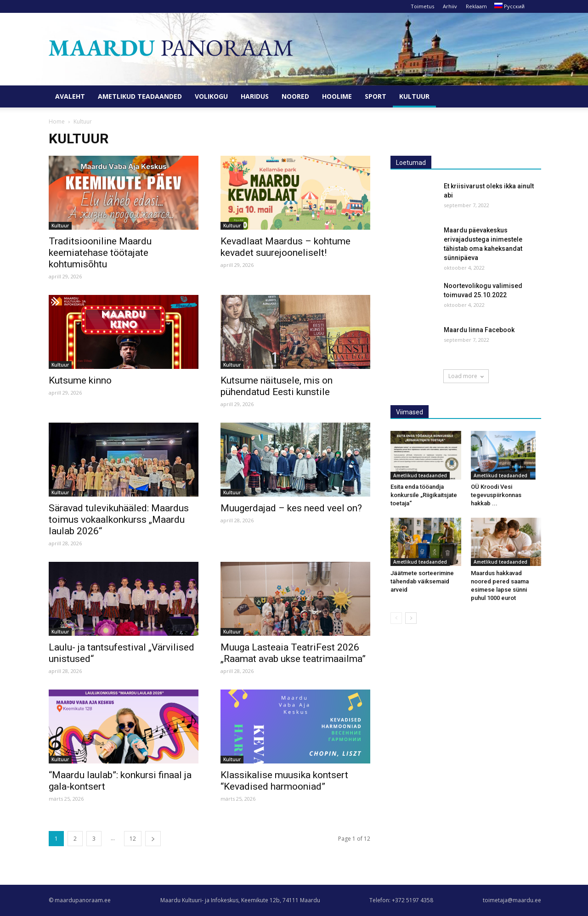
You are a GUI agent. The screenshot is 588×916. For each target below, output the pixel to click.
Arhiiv (450, 6)
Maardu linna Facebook (479, 330)
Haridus (255, 96)
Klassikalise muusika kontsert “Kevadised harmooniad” (284, 781)
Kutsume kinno (80, 380)
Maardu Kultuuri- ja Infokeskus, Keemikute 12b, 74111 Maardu (240, 900)
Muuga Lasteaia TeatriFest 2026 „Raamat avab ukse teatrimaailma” (293, 653)
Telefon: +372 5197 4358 (401, 900)
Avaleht (70, 96)
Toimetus (422, 6)
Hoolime (337, 96)
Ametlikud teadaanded (140, 96)
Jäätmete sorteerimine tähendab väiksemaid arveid (422, 581)
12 (133, 839)
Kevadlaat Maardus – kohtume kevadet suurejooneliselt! (286, 247)
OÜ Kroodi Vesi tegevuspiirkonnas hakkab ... (496, 495)
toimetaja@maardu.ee (512, 900)
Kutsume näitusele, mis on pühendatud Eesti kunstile (277, 386)
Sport (376, 96)
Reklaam (476, 6)
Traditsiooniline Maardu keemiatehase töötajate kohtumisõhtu (100, 253)
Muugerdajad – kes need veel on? (291, 508)
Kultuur (414, 96)
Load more (466, 376)
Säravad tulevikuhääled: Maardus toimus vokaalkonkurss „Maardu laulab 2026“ (119, 520)
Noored (295, 96)
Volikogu (211, 96)
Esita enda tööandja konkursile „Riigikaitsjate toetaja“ (424, 495)
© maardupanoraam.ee (80, 900)
